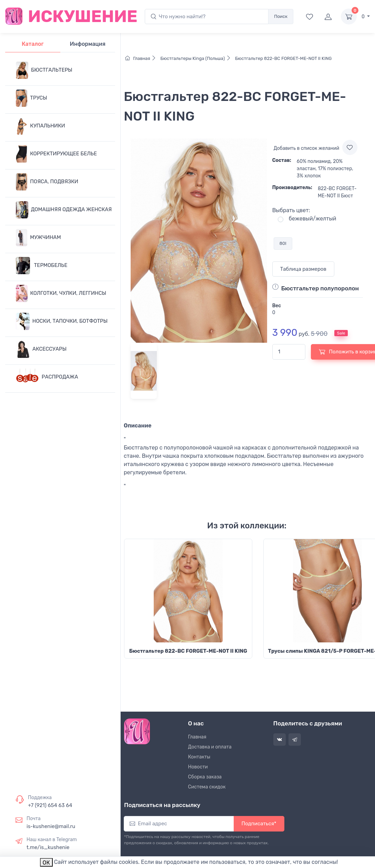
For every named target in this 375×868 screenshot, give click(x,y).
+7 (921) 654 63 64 (50, 805)
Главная (142, 58)
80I (283, 243)
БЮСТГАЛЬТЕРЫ (44, 70)
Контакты (199, 757)
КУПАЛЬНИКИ (40, 126)
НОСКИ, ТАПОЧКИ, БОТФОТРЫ (62, 321)
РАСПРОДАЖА (47, 377)
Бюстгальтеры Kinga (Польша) (197, 58)
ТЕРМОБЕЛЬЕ (42, 266)
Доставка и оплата (210, 747)
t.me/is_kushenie (48, 847)
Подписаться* (259, 824)
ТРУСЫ (32, 98)
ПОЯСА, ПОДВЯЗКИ (47, 182)
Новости (198, 767)
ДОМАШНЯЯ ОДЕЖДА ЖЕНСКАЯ (64, 210)
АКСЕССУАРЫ (41, 349)
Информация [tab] (88, 44)
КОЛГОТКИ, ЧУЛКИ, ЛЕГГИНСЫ (61, 293)
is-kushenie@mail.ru (51, 826)
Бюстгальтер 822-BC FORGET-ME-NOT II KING (283, 58)
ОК (46, 863)
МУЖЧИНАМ (38, 238)
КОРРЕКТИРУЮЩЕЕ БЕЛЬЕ (56, 154)
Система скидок (207, 787)
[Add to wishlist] (350, 147)
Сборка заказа (205, 777)
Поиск (281, 16)
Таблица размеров (303, 269)
